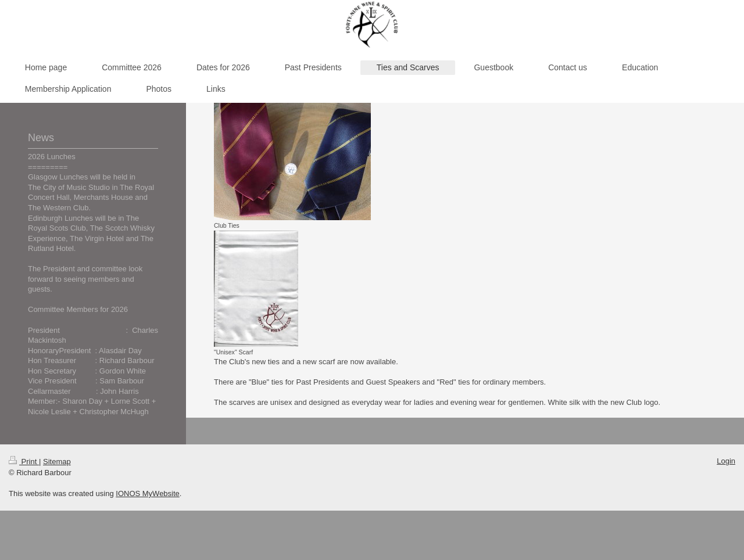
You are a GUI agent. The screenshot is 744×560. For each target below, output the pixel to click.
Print (24, 462)
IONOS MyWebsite (148, 493)
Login (726, 461)
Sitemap (57, 462)
